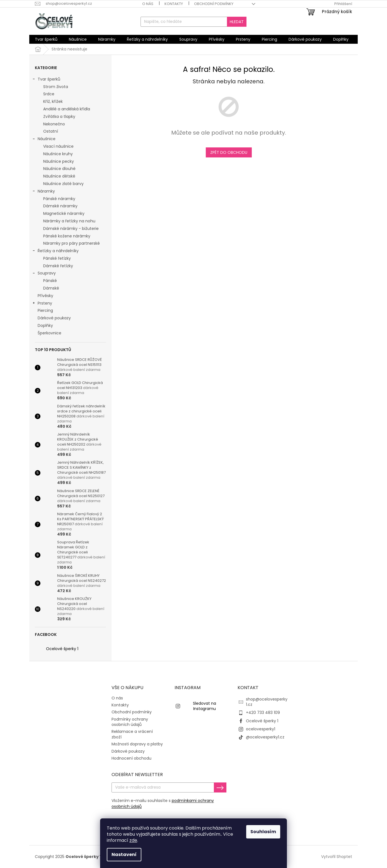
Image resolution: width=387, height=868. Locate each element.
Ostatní (51, 131)
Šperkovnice (50, 333)
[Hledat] (193, 22)
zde (133, 840)
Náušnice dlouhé (59, 169)
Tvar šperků (46, 80)
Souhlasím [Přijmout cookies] (263, 832)
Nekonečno (54, 124)
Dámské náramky (60, 206)
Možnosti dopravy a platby (137, 744)
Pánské (50, 281)
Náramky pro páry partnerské (72, 243)
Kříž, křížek (53, 101)
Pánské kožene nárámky (67, 236)
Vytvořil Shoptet (337, 857)
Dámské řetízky (58, 266)
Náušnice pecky (59, 161)
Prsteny (42, 304)
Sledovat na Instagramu (205, 706)
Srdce (49, 94)
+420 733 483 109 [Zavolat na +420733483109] (263, 713)
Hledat (237, 22)
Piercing (46, 310)
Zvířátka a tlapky (59, 116)
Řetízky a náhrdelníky (55, 251)
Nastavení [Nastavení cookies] (124, 854)
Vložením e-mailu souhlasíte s (163, 803)
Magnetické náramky (64, 213)
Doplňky (46, 325)
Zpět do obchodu (229, 152)
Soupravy (44, 274)
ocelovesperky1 (261, 729)
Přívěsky (46, 296)
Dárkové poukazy (55, 318)
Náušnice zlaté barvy (63, 184)
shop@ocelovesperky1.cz (267, 702)
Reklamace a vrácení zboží (132, 734)
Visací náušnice (58, 146)
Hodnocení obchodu (131, 758)
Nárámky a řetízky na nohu (69, 221)
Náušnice (44, 139)
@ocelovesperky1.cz (265, 737)
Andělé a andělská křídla (67, 109)
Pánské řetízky (57, 258)
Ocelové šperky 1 (62, 649)
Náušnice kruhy (58, 154)
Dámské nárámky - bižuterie (71, 228)
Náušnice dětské (59, 176)
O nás (148, 4)
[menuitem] (46, 39)
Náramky (43, 192)
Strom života (56, 87)
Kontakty (174, 4)
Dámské (51, 288)
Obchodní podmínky (214, 4)
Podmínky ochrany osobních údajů (130, 722)
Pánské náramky (59, 199)
